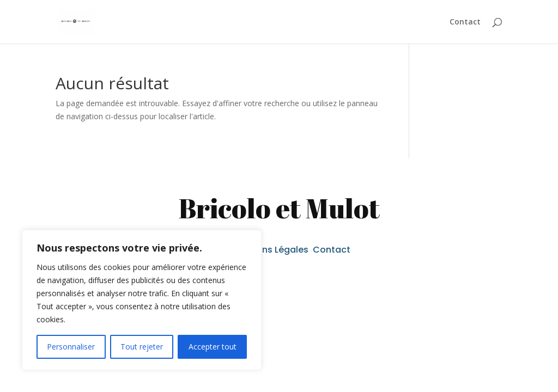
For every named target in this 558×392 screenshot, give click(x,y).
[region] (142, 300)
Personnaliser (71, 347)
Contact (465, 22)
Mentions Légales (272, 250)
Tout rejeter (142, 347)
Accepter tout (213, 347)
